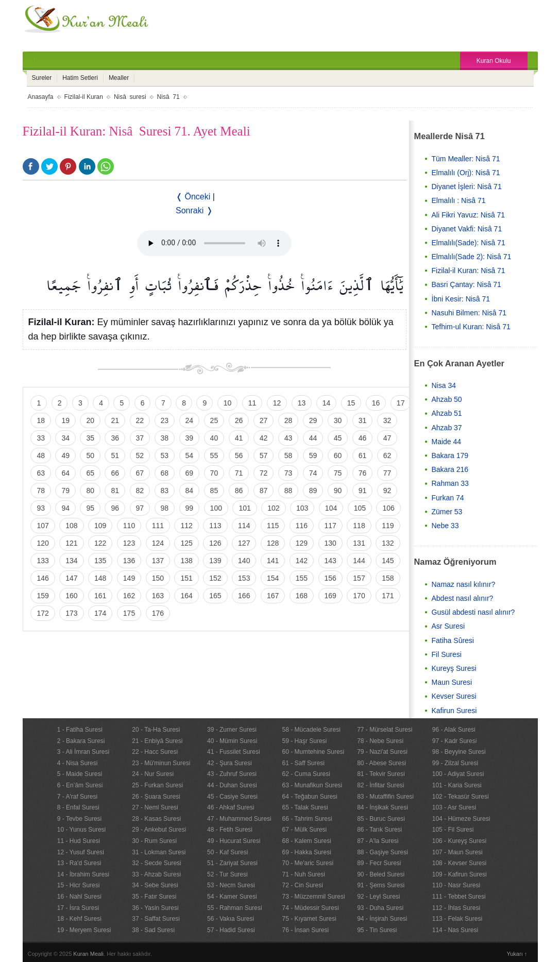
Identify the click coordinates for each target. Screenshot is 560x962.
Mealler (119, 78)
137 (158, 561)
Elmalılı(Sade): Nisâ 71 (469, 243)
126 (215, 543)
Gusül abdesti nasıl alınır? (473, 612)
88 (289, 491)
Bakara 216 (450, 469)
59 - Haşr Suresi (305, 741)
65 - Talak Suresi (305, 807)
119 (388, 526)
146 (43, 578)
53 (165, 455)
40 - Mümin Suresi (232, 741)
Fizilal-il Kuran (84, 97)
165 (215, 596)
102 (273, 508)
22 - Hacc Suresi (155, 752)
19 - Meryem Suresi (84, 930)
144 (359, 561)
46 (363, 438)
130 (330, 543)
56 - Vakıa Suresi (231, 919)
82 (140, 491)
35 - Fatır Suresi (154, 897)
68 (165, 473)
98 (165, 508)
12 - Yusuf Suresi (81, 852)
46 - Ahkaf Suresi (231, 807)
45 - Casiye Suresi (232, 797)
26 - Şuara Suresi (156, 797)
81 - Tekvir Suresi (381, 774)
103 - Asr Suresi (454, 807)
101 (244, 508)
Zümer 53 (447, 512)
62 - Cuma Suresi (306, 774)
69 (190, 473)
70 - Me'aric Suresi (308, 863)
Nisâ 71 (168, 97)
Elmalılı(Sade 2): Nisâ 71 (472, 257)
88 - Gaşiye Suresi (383, 852)
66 (115, 473)
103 (302, 508)
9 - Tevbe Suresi (80, 819)
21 (115, 420)
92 (387, 491)
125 (186, 543)
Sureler (42, 78)
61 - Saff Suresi (304, 763)
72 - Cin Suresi (303, 885)
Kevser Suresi (454, 696)
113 (215, 526)
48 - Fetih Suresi (230, 830)
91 (363, 491)
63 (41, 473)
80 (90, 491)
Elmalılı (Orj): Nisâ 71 (466, 173)
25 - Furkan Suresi (157, 785)
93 (41, 508)
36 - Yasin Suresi (155, 908)
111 (158, 526)
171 (388, 596)
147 (71, 578)
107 (43, 526)
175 (129, 613)
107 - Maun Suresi (457, 852)
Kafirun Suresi (454, 711)
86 (239, 491)
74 (313, 473)
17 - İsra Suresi (78, 908)
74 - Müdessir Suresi (311, 908)
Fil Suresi (447, 654)
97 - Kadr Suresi (455, 741)
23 (165, 420)
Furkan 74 (448, 498)
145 (388, 561)
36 (115, 438)
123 (129, 543)
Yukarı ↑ (517, 954)
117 (330, 526)
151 (186, 578)
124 (158, 543)
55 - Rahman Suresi (235, 908)
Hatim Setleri (80, 78)
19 (65, 420)
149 (129, 578)
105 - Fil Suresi (453, 830)
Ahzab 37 (447, 428)
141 (273, 561)
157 (359, 578)
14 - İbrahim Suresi (83, 874)
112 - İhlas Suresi (456, 908)
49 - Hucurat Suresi (234, 841)
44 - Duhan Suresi (232, 785)
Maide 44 (447, 442)
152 (215, 578)
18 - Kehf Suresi (79, 919)
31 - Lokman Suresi (159, 852)
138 (186, 561)
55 (214, 455)
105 (360, 508)
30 (338, 420)
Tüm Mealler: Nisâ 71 (466, 159)
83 (165, 491)
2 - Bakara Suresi (81, 741)
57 (264, 455)
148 (100, 578)
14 (327, 403)
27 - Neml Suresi (155, 807)
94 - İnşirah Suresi (382, 919)
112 (186, 526)
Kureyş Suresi (454, 668)
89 (313, 491)
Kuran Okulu (494, 61)
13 (302, 403)
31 (363, 420)
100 (216, 508)
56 (239, 455)
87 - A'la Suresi (378, 841)
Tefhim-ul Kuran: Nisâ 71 (471, 327)
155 (302, 578)
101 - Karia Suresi (457, 785)
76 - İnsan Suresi (306, 930)
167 (273, 596)
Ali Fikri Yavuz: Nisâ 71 (469, 215)
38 (165, 438)
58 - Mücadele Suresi (311, 730)
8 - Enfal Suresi (78, 807)
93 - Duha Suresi (380, 908)
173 (71, 613)
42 (264, 438)
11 (252, 403)
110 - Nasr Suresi (456, 885)
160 (71, 596)
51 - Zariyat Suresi (232, 863)
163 (158, 596)
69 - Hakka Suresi (307, 852)
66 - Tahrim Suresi (307, 819)
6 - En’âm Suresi (80, 785)
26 (239, 420)
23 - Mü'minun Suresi (161, 763)
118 (359, 526)
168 (302, 596)
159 (43, 596)
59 (313, 455)
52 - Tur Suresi (227, 874)
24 (190, 420)
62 (387, 455)
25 (214, 420)
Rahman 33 (450, 483)
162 (129, 596)
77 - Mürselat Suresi (385, 730)
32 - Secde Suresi (156, 863)
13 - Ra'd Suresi (79, 863)
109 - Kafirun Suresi (460, 874)
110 (129, 526)
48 (41, 455)
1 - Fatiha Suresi (80, 730)
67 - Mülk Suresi (305, 830)
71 (239, 473)
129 (302, 543)
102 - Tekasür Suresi (461, 797)
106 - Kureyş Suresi (459, 841)
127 (244, 543)
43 (289, 438)
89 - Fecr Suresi (379, 863)
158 (388, 578)
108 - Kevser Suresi (459, 863)
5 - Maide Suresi (80, 774)
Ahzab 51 (447, 413)
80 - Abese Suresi (381, 763)
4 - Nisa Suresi (78, 763)
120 (43, 543)
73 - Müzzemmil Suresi (314, 897)
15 (351, 403)
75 (338, 473)
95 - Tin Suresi (377, 930)
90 (338, 491)
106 (388, 508)
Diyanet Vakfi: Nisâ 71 (467, 229)
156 (330, 578)
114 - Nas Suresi (455, 930)
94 (65, 508)
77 (387, 473)
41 (239, 438)
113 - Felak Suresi (457, 919)
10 (228, 403)
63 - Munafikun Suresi (312, 785)
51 (115, 455)
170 (359, 596)
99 (190, 508)
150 (158, 578)
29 (313, 420)
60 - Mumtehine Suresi (313, 752)
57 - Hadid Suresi (231, 930)
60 (338, 455)
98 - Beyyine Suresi (459, 752)
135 (100, 561)
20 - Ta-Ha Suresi (156, 730)
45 (338, 438)
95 (90, 508)
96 (115, 508)
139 (215, 561)
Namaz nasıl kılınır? (464, 584)
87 (264, 491)
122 (100, 543)
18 (41, 420)
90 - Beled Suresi (381, 874)
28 (289, 420)
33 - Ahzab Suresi (156, 874)
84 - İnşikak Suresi (383, 807)
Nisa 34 (444, 385)
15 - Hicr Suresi (79, 885)
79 (65, 491)
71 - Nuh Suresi (304, 874)
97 (140, 508)
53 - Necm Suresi (231, 885)
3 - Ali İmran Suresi (83, 752)
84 (190, 491)
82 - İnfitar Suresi (380, 785)
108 (71, 526)
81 (115, 491)
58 (289, 455)
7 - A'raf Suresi (77, 797)
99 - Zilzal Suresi (455, 763)
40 (214, 438)
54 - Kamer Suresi (232, 897)
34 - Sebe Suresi (155, 885)
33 (41, 438)
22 (140, 420)
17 (401, 403)
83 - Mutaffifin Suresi (385, 797)
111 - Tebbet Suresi (459, 897)
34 (65, 438)
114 (244, 526)
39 (190, 438)
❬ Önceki (193, 197)
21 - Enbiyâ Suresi (157, 741)
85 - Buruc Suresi (381, 819)
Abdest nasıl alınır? (463, 598)
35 (90, 438)
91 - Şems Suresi (381, 885)
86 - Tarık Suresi (379, 830)
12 (277, 403)
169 (330, 596)
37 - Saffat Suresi (156, 919)
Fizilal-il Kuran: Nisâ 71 (469, 271)
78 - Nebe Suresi (380, 741)
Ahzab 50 (447, 399)
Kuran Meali (88, 954)
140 (244, 561)
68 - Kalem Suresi (307, 841)
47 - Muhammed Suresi (239, 819)
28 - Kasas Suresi (156, 819)
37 (140, 438)
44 (313, 438)
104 (331, 508)
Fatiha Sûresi (453, 640)
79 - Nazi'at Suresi (382, 752)
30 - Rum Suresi (154, 841)
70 (214, 473)
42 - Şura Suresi (230, 763)
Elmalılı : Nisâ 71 (459, 200)
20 (90, 420)
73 (289, 473)
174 (100, 613)
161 (100, 596)
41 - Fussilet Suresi (234, 752)
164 (186, 596)
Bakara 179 (450, 455)
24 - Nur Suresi (153, 774)
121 (71, 543)
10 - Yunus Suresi (82, 830)
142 (302, 561)
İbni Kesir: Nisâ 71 (461, 299)
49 (65, 455)
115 (273, 526)
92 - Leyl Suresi (378, 897)
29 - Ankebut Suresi (159, 830)
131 (359, 543)
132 (388, 543)
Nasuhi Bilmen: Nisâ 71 (469, 313)
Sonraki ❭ (194, 210)
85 (214, 491)
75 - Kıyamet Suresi (309, 919)
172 (43, 613)
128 (273, 543)
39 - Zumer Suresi (232, 730)
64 (65, 473)
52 (140, 455)
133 (43, 561)
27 (264, 420)
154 (273, 578)
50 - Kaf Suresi (227, 852)
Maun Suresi (452, 682)
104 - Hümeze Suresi (461, 819)
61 (363, 455)
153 (244, 578)
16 (376, 403)
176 (158, 613)
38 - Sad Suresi (153, 930)
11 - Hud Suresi (79, 841)
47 (387, 438)
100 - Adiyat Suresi (458, 774)
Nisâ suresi (130, 97)
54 (190, 455)
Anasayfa (41, 97)
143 (330, 561)
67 (140, 473)
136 (129, 561)
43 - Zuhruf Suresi (232, 774)
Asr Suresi (448, 626)
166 (244, 596)
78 (41, 491)
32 (387, 420)
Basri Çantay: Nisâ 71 (466, 284)
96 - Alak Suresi (454, 730)
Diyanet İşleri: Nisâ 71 (467, 187)
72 (264, 473)
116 (302, 526)
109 (100, 526)
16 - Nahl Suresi (79, 897)
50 (90, 455)
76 (363, 473)
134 (71, 561)
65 (90, 473)
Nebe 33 (445, 526)
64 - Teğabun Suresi (310, 797)
